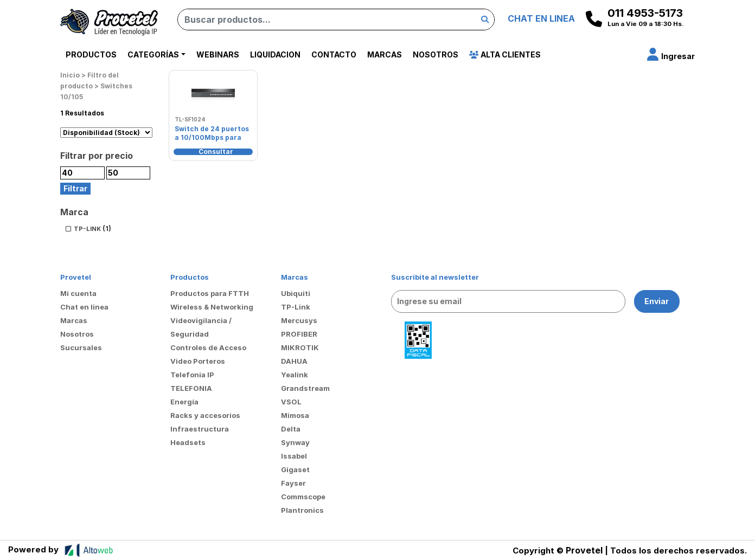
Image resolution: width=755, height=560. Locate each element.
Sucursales (81, 347)
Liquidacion (275, 54)
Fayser (293, 483)
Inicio (70, 75)
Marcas (385, 54)
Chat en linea (84, 307)
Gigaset (295, 469)
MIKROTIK (300, 347)
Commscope (303, 497)
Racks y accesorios (205, 415)
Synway (295, 442)
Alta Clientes (505, 54)
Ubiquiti (296, 293)
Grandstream (305, 388)
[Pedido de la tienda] (106, 133)
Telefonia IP (192, 375)
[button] (671, 56)
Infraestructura (200, 429)
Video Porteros (198, 361)
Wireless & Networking (212, 307)
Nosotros (436, 54)
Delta (291, 429)
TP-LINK (87, 229)
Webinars (218, 54)
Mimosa (295, 415)
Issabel (294, 456)
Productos (91, 54)
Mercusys (299, 320)
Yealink (295, 375)
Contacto (334, 54)
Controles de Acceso (208, 347)
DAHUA (294, 361)
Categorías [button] (153, 54)
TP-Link (296, 307)
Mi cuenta (78, 293)
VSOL (291, 402)
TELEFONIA (191, 388)
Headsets (188, 442)
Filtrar (75, 188)
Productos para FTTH (210, 293)
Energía (184, 402)
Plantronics (302, 510)
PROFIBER (299, 334)
